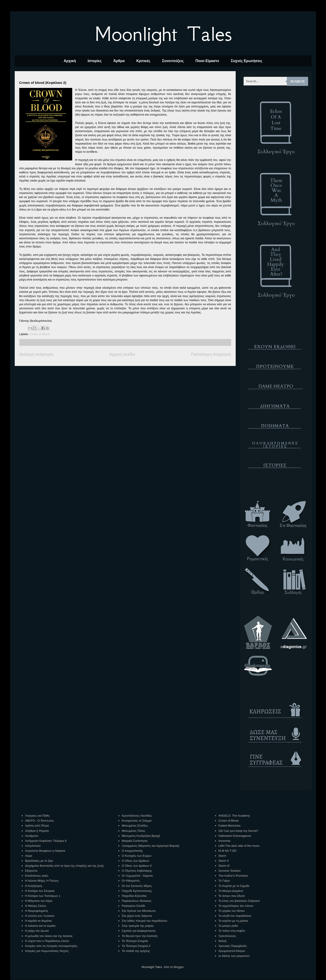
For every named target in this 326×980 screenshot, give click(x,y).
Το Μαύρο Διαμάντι (231, 891)
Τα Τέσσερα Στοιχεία (135, 941)
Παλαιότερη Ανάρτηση (211, 354)
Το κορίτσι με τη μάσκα (233, 921)
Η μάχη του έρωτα (37, 931)
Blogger (179, 967)
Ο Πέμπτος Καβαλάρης (137, 871)
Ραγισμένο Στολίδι (133, 906)
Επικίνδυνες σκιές (37, 876)
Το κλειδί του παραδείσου (235, 916)
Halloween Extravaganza (235, 836)
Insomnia (224, 841)
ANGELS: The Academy (234, 816)
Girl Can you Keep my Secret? (238, 831)
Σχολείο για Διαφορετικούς (139, 931)
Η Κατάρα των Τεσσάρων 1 (43, 896)
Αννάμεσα (32, 836)
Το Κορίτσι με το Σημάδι (234, 886)
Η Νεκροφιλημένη (37, 911)
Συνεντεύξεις (173, 61)
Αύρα (29, 856)
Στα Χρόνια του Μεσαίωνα (139, 911)
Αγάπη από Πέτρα (37, 826)
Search (298, 81)
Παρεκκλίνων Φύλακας (137, 901)
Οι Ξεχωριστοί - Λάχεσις (137, 876)
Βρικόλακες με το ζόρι (39, 861)
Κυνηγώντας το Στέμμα (137, 821)
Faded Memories (230, 826)
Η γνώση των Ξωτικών (40, 916)
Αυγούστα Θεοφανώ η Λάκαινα (45, 851)
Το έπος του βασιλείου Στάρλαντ (239, 901)
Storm (222, 856)
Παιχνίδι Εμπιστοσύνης (137, 891)
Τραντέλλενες (227, 936)
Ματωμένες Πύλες (134, 831)
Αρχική (70, 61)
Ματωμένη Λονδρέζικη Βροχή (141, 836)
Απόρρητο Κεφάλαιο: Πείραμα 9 (46, 841)
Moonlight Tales (163, 34)
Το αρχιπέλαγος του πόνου (236, 906)
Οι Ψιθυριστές (131, 881)
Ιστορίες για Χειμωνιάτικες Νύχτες (47, 951)
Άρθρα (119, 61)
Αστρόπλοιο (33, 846)
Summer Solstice (230, 871)
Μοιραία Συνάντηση (135, 841)
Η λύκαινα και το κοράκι (40, 926)
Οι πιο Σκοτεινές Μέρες (137, 886)
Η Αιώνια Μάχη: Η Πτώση (42, 881)
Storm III (224, 866)
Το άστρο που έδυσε (232, 896)
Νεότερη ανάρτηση (36, 354)
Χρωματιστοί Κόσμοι (232, 951)
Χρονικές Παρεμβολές (233, 946)
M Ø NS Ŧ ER (227, 851)
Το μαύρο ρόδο (228, 926)
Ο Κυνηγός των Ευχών (137, 856)
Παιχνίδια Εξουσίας (134, 896)
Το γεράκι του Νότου (232, 911)
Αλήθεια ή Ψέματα (37, 831)
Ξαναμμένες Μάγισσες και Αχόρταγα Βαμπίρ (151, 846)
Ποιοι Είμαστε (207, 61)
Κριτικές (143, 61)
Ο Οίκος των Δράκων (135, 861)
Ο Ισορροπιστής (132, 851)
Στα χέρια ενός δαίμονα (137, 916)
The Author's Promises (233, 876)
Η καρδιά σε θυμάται (38, 921)
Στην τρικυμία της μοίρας (138, 926)
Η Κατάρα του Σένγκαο (40, 891)
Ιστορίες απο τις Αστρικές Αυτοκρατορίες (51, 946)
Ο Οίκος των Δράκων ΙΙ (137, 866)
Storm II (224, 861)
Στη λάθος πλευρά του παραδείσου (145, 921)
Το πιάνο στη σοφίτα (232, 931)
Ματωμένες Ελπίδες (135, 826)
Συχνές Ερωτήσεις (247, 61)
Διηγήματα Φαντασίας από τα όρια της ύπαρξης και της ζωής (65, 866)
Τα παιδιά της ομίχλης (136, 951)
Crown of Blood (40, 334)
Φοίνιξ (223, 941)
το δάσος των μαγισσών (234, 956)
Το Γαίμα (224, 881)
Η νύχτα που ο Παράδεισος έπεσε (47, 941)
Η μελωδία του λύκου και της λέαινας (49, 936)
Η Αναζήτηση (34, 886)
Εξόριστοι (31, 871)
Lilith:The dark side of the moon (239, 846)
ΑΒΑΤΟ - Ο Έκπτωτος (40, 821)
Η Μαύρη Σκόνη (36, 906)
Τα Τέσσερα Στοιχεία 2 (136, 946)
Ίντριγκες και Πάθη (37, 816)
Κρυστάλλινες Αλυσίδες (137, 816)
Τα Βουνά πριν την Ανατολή (140, 936)
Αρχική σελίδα (122, 354)
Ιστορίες (95, 61)
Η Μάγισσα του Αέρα (39, 901)
